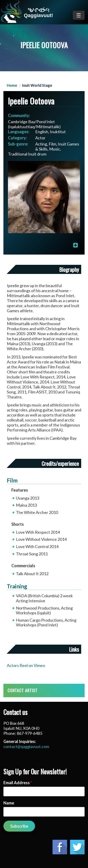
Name (9, 803)
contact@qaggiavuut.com (26, 746)
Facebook (60, 847)
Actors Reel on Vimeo (26, 665)
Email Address (18, 783)
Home (12, 85)
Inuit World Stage (37, 85)
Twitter (77, 847)
